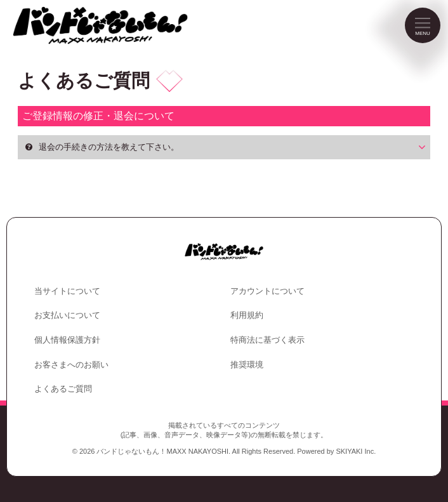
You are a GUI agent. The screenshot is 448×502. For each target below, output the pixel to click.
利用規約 (247, 315)
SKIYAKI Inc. (356, 451)
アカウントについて (267, 291)
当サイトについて (67, 291)
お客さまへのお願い (71, 365)
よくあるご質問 (63, 389)
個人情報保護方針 (67, 340)
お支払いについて (67, 315)
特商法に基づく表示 (267, 340)
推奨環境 (247, 365)
